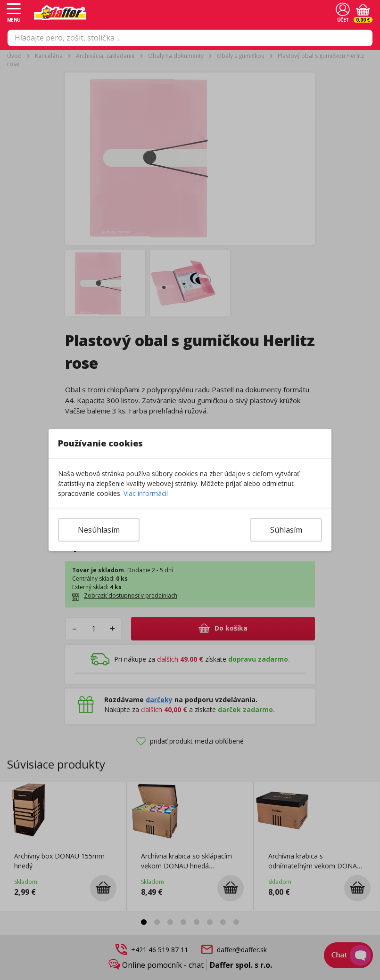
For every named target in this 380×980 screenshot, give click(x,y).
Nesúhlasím (99, 530)
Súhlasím (286, 530)
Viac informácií (146, 493)
